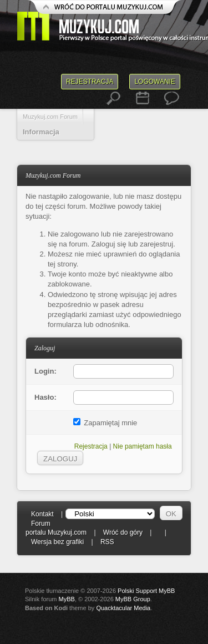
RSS (107, 542)
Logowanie (155, 82)
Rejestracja (90, 82)
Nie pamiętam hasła (143, 446)
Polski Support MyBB (146, 591)
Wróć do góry (123, 532)
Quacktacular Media (123, 608)
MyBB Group (133, 599)
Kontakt (42, 514)
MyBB (67, 599)
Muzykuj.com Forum (50, 117)
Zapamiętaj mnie (105, 423)
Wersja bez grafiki (57, 542)
